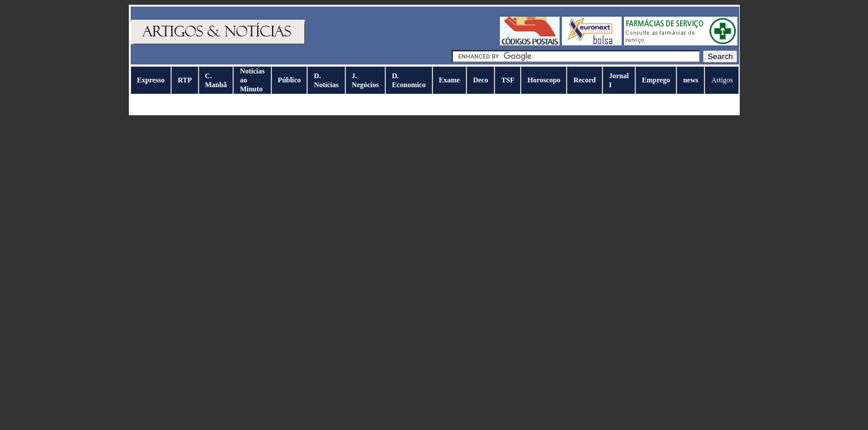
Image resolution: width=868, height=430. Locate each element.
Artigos (722, 80)
